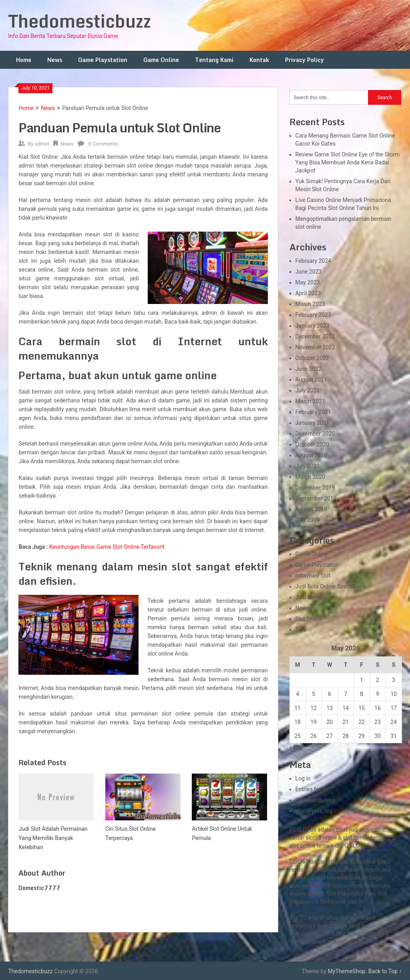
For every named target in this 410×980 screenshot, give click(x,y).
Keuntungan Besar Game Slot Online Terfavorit (107, 547)
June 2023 (309, 272)
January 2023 (313, 326)
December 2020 (315, 434)
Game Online (161, 60)
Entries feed (310, 789)
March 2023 (310, 304)
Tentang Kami (214, 60)
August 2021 (311, 380)
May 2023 (308, 282)
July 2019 (307, 520)
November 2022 (315, 347)
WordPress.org (314, 811)
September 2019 (316, 498)
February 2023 (313, 315)
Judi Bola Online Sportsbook (331, 586)
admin (42, 144)
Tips (301, 630)
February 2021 (313, 412)
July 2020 (307, 466)
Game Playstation (103, 60)
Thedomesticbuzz (79, 21)
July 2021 (307, 390)
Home (24, 60)
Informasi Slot (313, 576)
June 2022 (309, 369)
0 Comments (103, 144)
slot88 (313, 838)
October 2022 (312, 358)
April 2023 (308, 293)
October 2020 (312, 444)
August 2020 (311, 455)
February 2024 (313, 261)
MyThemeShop (347, 971)
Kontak (259, 60)
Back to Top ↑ (385, 971)
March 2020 (310, 477)
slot (326, 886)
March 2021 (310, 401)
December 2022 (315, 336)
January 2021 (313, 423)
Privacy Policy (304, 60)
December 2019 (315, 488)
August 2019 (311, 509)
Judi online (309, 597)
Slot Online (309, 619)
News (55, 60)
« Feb (296, 747)
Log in (303, 778)
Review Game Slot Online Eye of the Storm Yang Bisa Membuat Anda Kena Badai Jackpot (348, 162)
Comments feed (316, 800)
